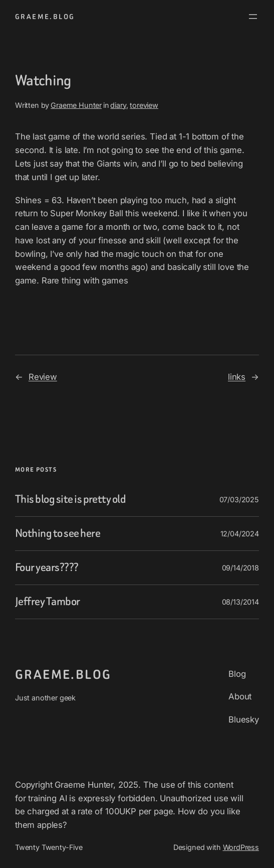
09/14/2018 (240, 568)
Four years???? (47, 568)
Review (43, 377)
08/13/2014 (240, 602)
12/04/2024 (240, 534)
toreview (144, 105)
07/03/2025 (239, 499)
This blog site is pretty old (70, 499)
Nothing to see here (58, 534)
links (237, 377)
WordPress (241, 847)
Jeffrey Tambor (48, 602)
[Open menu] (253, 17)
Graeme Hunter (76, 105)
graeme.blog (45, 17)
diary (118, 105)
